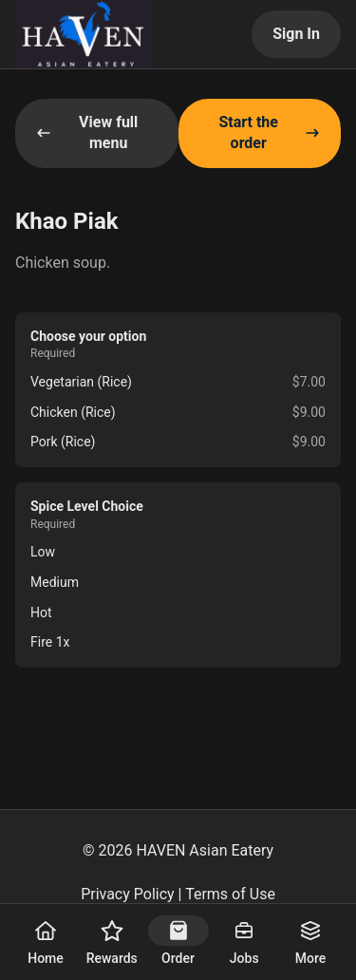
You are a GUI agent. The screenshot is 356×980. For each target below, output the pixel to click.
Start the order (269, 132)
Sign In (296, 34)
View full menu (87, 132)
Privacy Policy (128, 894)
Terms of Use (230, 894)
